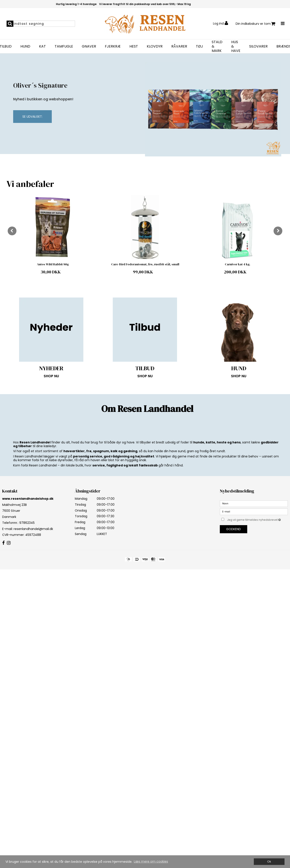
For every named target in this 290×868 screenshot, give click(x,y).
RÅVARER (179, 46)
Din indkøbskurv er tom (255, 24)
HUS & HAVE (236, 46)
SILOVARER (258, 46)
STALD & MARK (217, 46)
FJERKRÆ (113, 46)
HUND (25, 46)
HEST (134, 46)
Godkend (234, 529)
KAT (42, 46)
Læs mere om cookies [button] (151, 861)
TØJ (199, 46)
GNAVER (89, 46)
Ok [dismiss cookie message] (269, 862)
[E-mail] (254, 511)
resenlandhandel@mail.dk (33, 529)
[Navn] (254, 503)
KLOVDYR (155, 46)
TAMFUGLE (64, 46)
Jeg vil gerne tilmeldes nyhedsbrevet (257, 519)
